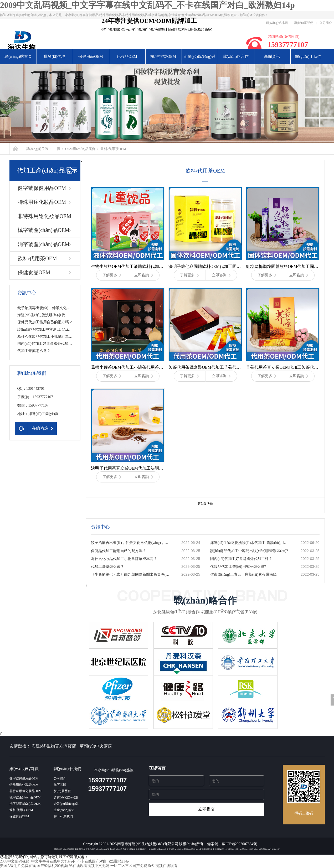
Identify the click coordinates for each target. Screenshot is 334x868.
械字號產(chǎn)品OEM (44, 230)
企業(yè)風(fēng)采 (200, 56)
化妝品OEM (127, 56)
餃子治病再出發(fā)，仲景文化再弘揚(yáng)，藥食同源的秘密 (131, 543)
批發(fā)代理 (54, 56)
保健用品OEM (91, 56)
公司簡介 (326, 23)
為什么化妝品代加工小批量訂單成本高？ (124, 559)
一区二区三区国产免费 (129, 866)
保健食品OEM (34, 272)
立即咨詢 (144, 275)
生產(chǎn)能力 (64, 810)
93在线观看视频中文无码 (89, 866)
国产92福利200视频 (52, 866)
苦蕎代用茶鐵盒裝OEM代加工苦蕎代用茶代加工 (213, 367)
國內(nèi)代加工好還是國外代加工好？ (48, 344)
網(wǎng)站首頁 (18, 56)
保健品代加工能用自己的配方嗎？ (45, 322)
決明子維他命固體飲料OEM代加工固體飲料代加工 (215, 266)
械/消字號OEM (163, 56)
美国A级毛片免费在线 (18, 866)
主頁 (57, 149)
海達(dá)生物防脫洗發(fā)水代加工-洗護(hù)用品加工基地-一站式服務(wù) (250, 543)
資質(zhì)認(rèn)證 (66, 797)
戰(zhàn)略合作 (236, 56)
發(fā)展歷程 (62, 791)
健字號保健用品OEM (42, 188)
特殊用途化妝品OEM (42, 202)
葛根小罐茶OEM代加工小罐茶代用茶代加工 (131, 367)
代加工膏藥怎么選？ (107, 567)
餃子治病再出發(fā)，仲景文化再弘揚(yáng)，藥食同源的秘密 (67, 308)
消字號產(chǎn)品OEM (44, 244)
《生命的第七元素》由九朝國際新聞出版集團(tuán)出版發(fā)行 (131, 575)
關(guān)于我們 (308, 56)
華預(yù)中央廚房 (96, 746)
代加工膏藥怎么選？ (34, 351)
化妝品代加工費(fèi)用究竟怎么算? (238, 567)
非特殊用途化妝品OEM (44, 216)
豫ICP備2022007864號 (239, 844)
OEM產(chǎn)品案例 (80, 149)
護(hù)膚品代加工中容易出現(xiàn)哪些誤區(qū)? (56, 329)
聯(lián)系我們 (304, 23)
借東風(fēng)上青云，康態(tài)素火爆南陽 (244, 575)
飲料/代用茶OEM (113, 149)
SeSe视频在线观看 (163, 866)
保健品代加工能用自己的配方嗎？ (119, 551)
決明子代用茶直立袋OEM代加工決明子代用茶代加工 (140, 468)
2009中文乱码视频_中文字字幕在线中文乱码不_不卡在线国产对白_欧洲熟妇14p (147, 5)
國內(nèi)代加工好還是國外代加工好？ (241, 559)
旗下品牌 (60, 785)
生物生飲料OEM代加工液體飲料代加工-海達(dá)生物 (140, 266)
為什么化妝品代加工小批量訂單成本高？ (50, 337)
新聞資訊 (272, 56)
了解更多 (112, 275)
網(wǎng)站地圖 (277, 23)
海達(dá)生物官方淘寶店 (54, 746)
